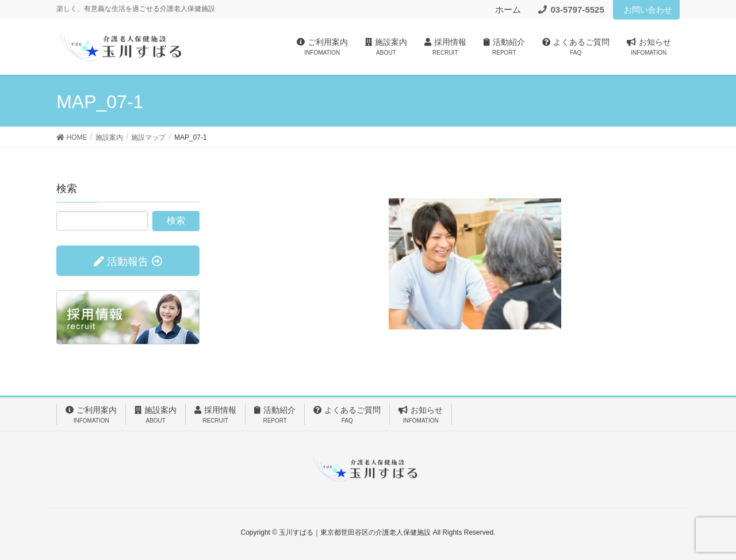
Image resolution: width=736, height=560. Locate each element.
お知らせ (421, 415)
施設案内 (156, 415)
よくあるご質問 (347, 415)
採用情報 (215, 415)
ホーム (508, 9)
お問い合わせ (648, 10)
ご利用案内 (91, 415)
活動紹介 (275, 415)
